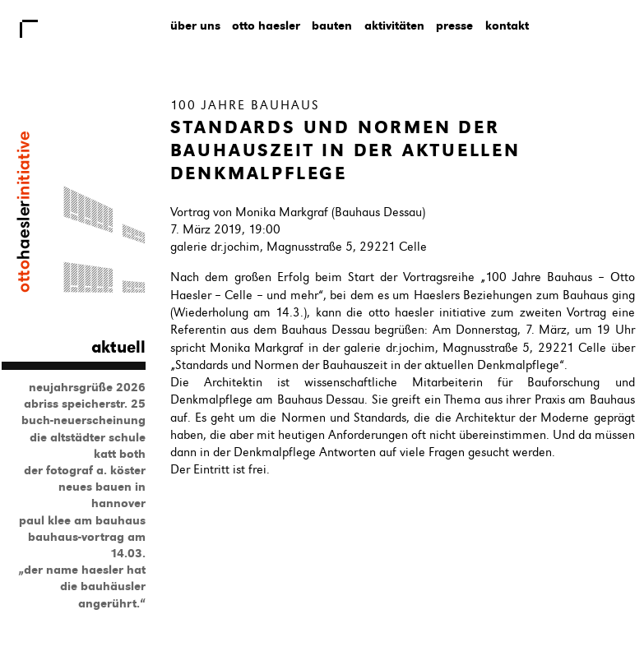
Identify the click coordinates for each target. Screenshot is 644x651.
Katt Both (120, 454)
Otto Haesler (266, 25)
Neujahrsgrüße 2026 (87, 387)
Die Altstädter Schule (88, 437)
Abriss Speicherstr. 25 (85, 404)
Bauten (332, 25)
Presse (454, 25)
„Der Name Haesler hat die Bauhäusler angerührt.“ (82, 586)
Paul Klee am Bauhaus (82, 520)
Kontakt (507, 25)
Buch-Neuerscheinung (83, 420)
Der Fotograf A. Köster (85, 470)
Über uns (195, 25)
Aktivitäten (394, 25)
